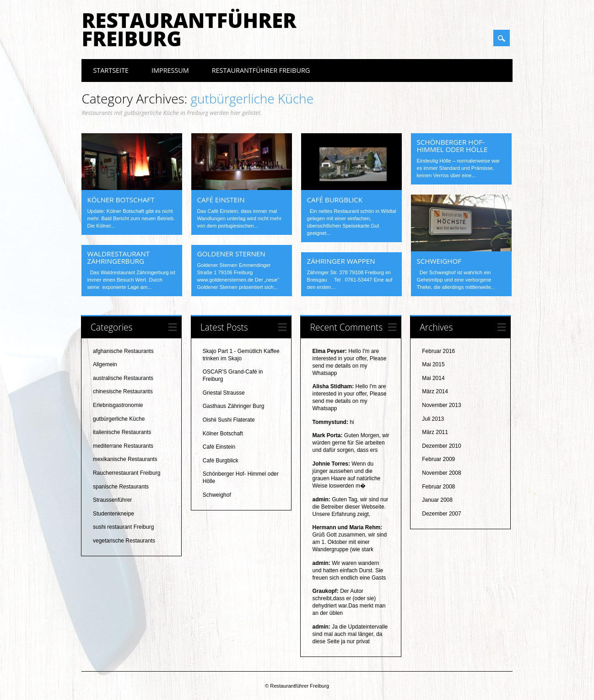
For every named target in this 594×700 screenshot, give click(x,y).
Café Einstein (221, 200)
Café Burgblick (335, 200)
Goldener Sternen (231, 254)
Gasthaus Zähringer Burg (234, 406)
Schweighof (439, 261)
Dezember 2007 (441, 514)
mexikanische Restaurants (125, 459)
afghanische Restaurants (123, 351)
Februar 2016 (438, 351)
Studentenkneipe (113, 514)
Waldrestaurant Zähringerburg (118, 257)
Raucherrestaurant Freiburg (127, 473)
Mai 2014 (433, 378)
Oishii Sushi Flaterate (229, 420)
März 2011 (435, 432)
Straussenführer (112, 500)
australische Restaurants (123, 378)
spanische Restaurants (121, 487)
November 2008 (441, 473)
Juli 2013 (433, 419)
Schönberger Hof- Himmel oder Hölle (452, 146)
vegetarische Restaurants (124, 541)
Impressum (170, 70)
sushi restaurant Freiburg (123, 527)
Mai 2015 (433, 364)
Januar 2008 (437, 500)
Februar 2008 (438, 487)
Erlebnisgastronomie (118, 405)
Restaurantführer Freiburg (189, 29)
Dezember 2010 (441, 446)
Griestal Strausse (224, 393)
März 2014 (435, 391)
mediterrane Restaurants (123, 446)
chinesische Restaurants (123, 391)
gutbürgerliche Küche (119, 419)
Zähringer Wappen (341, 261)
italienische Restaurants (122, 432)
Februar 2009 (438, 459)
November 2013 (441, 405)
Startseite (111, 70)
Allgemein (105, 364)
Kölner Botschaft (121, 200)
